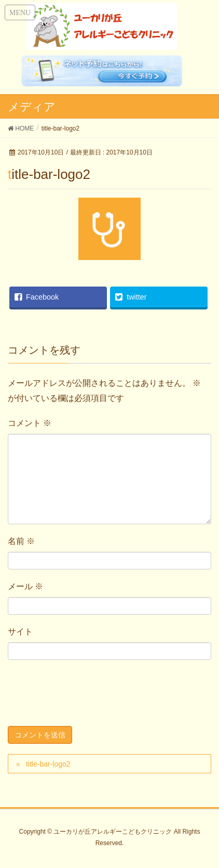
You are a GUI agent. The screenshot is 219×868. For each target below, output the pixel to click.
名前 (21, 541)
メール (25, 586)
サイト (20, 632)
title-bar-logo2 (48, 764)
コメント (30, 423)
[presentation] (87, 695)
